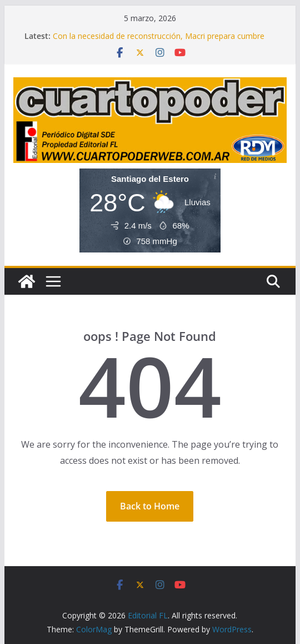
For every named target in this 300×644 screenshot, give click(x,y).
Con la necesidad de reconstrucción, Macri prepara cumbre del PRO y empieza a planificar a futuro (159, 41)
